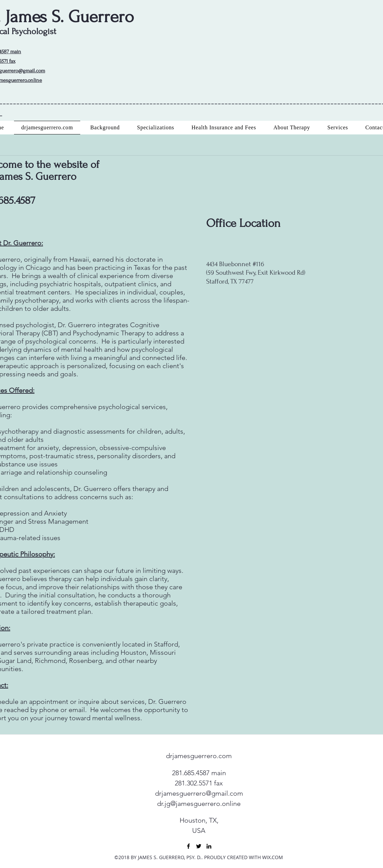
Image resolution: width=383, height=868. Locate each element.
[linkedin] (209, 846)
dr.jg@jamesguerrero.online (199, 804)
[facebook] (188, 846)
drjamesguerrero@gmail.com (199, 793)
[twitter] (199, 846)
